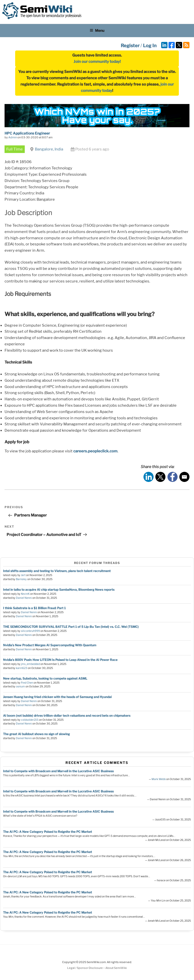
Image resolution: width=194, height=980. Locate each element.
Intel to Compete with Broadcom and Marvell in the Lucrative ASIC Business (58, 771)
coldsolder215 (30, 720)
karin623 (22, 668)
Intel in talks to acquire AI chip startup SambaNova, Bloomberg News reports (59, 590)
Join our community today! (97, 62)
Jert (23, 575)
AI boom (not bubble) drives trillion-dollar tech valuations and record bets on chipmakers (67, 716)
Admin (13, 137)
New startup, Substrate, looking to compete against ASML (45, 678)
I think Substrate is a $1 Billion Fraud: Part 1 (34, 608)
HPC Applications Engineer (27, 133)
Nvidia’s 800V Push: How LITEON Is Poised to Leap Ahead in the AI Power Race (60, 660)
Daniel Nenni (24, 598)
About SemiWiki (116, 968)
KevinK (25, 594)
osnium (20, 687)
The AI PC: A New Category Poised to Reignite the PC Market (47, 832)
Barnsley (21, 579)
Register (130, 46)
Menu (97, 30)
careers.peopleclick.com (95, 451)
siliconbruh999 (30, 631)
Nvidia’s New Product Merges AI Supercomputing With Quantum (50, 645)
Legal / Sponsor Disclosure (85, 968)
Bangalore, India (49, 149)
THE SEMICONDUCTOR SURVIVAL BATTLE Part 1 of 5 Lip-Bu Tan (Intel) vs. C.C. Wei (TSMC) (71, 627)
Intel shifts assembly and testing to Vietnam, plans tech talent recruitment (57, 571)
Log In (150, 46)
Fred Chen (27, 683)
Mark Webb (159, 779)
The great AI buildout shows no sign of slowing (36, 734)
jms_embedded (30, 664)
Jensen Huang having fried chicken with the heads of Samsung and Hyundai (57, 697)
